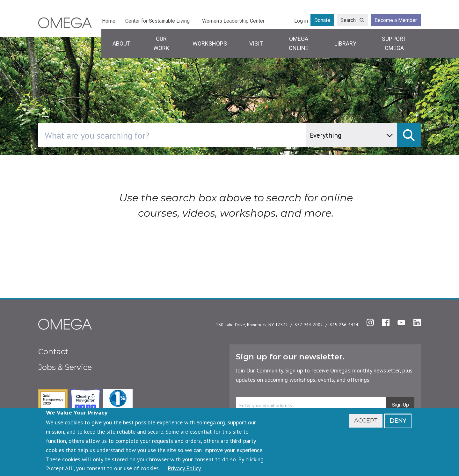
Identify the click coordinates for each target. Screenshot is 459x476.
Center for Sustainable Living (157, 21)
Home (109, 21)
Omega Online (299, 43)
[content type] (352, 135)
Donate (322, 20)
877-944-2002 (309, 325)
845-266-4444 (344, 325)
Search (348, 20)
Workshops (210, 43)
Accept (366, 421)
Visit (256, 43)
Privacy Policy (184, 468)
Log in (301, 21)
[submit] (409, 135)
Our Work (161, 43)
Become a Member (396, 20)
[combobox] (199, 135)
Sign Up (400, 405)
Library (345, 43)
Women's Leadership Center (233, 21)
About (121, 43)
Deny (398, 421)
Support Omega (394, 43)
